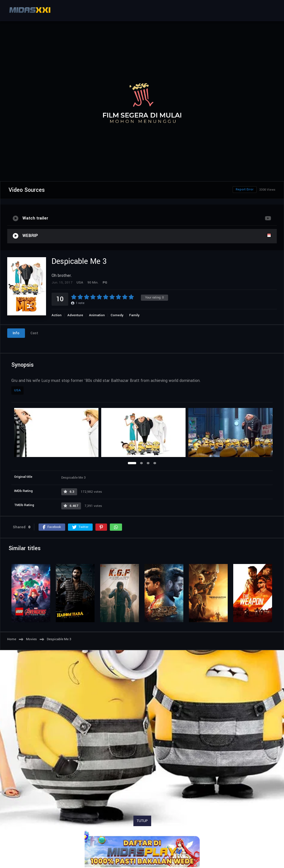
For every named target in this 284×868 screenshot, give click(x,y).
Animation (97, 315)
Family (134, 315)
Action (57, 315)
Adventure (75, 315)
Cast (34, 333)
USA (17, 390)
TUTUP (142, 821)
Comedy (117, 315)
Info (16, 333)
